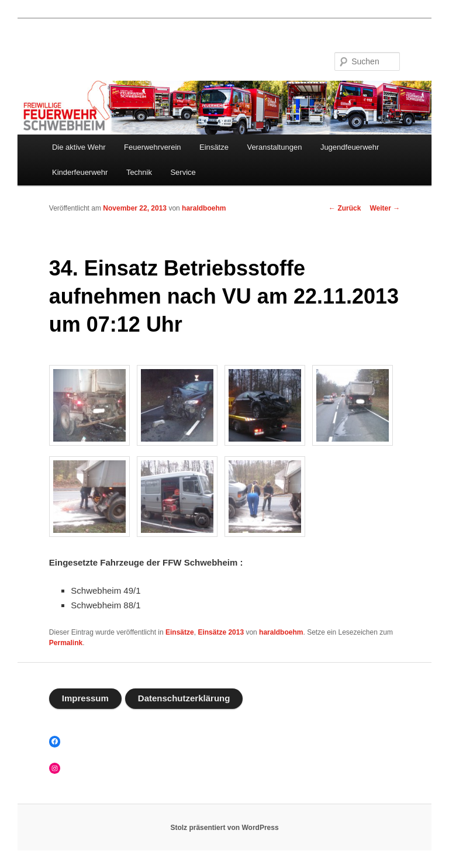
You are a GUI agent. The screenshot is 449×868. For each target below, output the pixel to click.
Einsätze (214, 147)
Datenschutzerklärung (184, 698)
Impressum (85, 698)
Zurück (345, 208)
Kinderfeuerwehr (80, 172)
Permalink (66, 643)
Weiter (385, 208)
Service (183, 172)
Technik (139, 172)
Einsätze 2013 (221, 632)
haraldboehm (204, 208)
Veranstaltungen (274, 147)
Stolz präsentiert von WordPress (224, 828)
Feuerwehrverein (153, 147)
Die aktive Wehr (79, 147)
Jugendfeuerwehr (350, 147)
